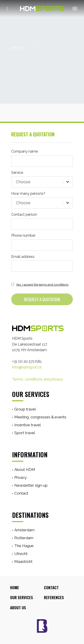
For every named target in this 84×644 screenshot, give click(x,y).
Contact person (24, 214)
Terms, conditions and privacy (38, 379)
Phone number (23, 235)
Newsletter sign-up (31, 485)
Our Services (22, 597)
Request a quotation (42, 299)
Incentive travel (28, 425)
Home (15, 48)
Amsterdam (24, 530)
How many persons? (28, 194)
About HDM (25, 470)
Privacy (20, 477)
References (54, 597)
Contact (21, 493)
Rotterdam (24, 538)
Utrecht (21, 554)
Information (30, 454)
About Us (18, 608)
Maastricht (23, 561)
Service (17, 173)
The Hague (24, 546)
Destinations (30, 515)
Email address (23, 257)
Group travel (25, 409)
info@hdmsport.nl (27, 367)
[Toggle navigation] (73, 8)
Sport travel (25, 433)
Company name (25, 151)
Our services (31, 394)
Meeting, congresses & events (40, 417)
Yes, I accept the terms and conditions (42, 284)
